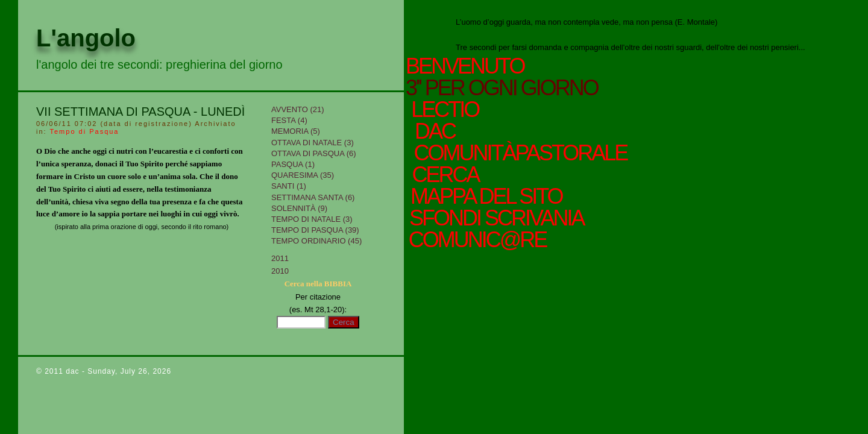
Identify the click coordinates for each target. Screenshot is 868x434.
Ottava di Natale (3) (313, 143)
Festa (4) (289, 120)
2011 (280, 258)
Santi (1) (289, 186)
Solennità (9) (299, 208)
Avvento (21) (298, 109)
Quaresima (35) (303, 175)
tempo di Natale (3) (312, 219)
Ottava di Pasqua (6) (314, 153)
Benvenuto (465, 66)
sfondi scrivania (495, 218)
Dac (434, 131)
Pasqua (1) (293, 164)
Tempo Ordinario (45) (316, 241)
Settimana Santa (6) (313, 197)
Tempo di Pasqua (84, 131)
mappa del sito (484, 197)
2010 (280, 271)
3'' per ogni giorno (502, 88)
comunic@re (476, 240)
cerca (443, 175)
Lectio (448, 110)
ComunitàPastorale (518, 153)
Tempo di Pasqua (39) (315, 230)
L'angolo (86, 38)
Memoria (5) (296, 131)
